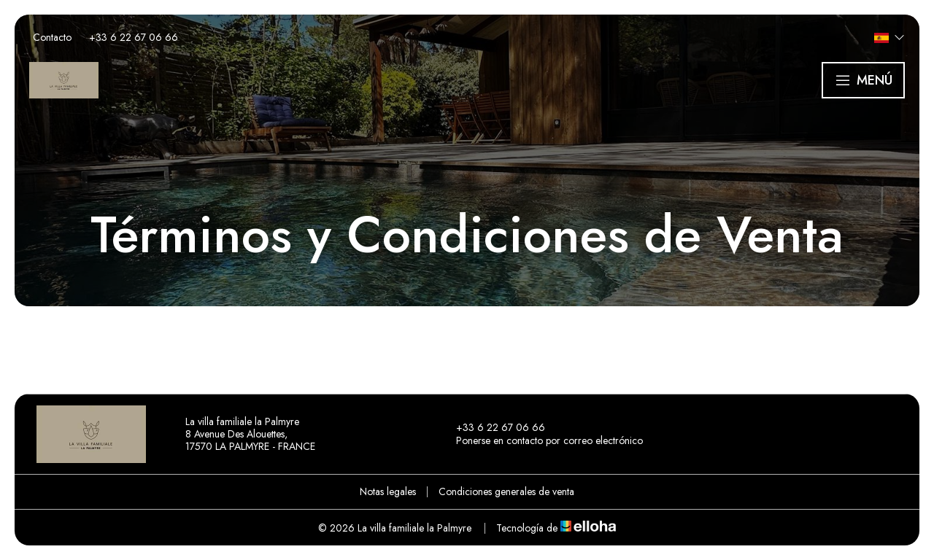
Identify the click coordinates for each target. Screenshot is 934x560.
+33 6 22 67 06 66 (492, 428)
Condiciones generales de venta (506, 491)
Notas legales (388, 491)
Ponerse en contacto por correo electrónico (541, 441)
